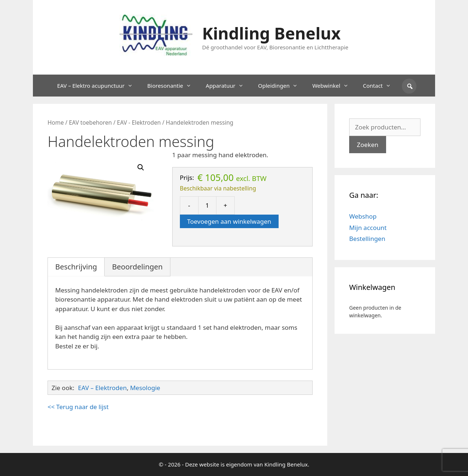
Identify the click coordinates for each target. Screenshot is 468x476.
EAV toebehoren (90, 122)
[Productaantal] (207, 205)
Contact (381, 86)
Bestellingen (367, 239)
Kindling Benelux (271, 33)
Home (56, 122)
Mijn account (368, 228)
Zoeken (368, 145)
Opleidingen (282, 86)
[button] (141, 167)
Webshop (363, 216)
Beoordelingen (137, 267)
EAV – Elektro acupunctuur (99, 86)
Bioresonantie (173, 86)
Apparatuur (228, 86)
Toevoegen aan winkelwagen (229, 221)
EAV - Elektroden (139, 122)
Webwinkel (334, 86)
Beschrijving (76, 267)
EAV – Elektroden (102, 388)
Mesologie (145, 388)
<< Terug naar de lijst (78, 407)
